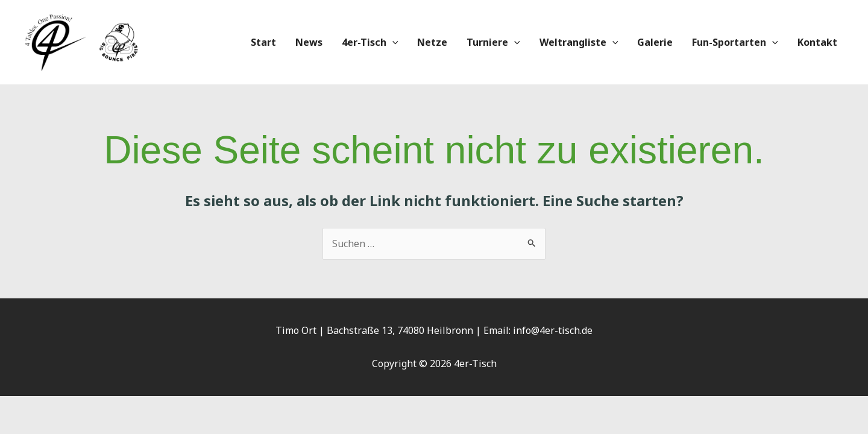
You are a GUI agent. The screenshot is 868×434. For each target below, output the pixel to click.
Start (263, 42)
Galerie (655, 42)
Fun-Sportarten (735, 42)
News (309, 42)
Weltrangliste (579, 42)
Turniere (493, 42)
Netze (432, 42)
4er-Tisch (370, 42)
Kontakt (817, 42)
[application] (392, 42)
